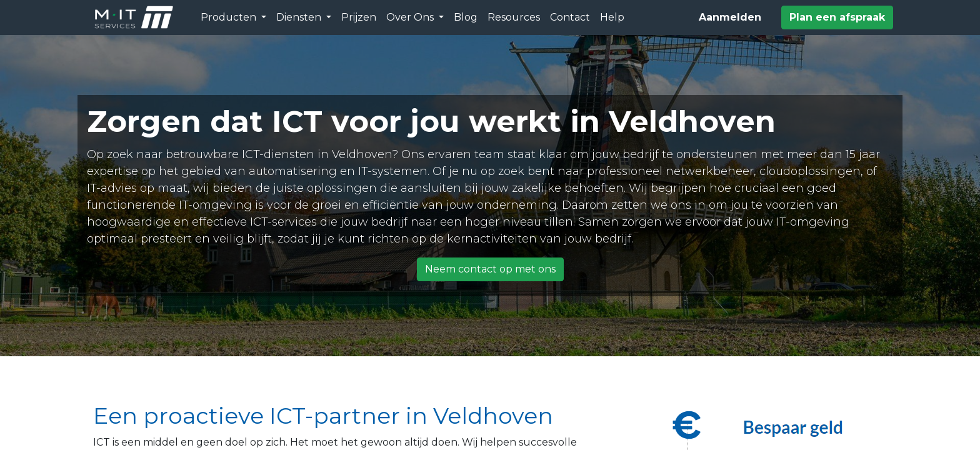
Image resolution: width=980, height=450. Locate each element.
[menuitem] (359, 17)
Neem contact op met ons (490, 269)
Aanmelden (730, 17)
